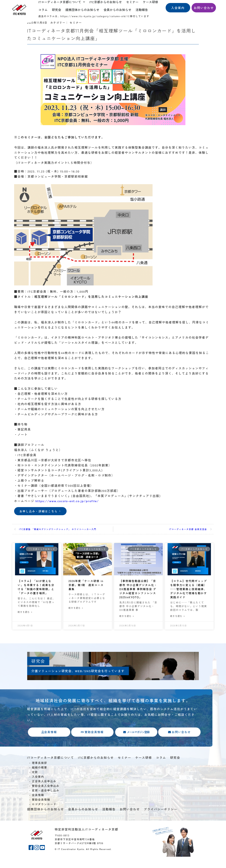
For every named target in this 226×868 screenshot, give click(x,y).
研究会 (57, 10)
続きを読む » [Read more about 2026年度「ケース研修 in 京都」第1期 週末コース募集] (76, 610)
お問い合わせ (130, 820)
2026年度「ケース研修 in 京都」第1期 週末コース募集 (87, 586)
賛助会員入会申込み (46, 797)
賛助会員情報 (41, 811)
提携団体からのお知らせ (82, 10)
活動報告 (142, 10)
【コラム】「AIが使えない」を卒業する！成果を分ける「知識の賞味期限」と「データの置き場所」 (36, 590)
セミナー (124, 769)
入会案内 (38, 788)
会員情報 (38, 806)
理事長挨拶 (39, 774)
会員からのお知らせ (118, 10)
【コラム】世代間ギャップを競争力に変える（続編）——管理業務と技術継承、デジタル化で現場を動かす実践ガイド (189, 590)
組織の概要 (39, 779)
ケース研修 (144, 769)
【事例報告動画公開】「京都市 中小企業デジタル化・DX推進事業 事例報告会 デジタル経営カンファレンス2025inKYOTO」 (138, 592)
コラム (43, 10)
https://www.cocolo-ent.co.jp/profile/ (67, 501)
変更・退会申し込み (46, 802)
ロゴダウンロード (44, 815)
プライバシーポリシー (161, 820)
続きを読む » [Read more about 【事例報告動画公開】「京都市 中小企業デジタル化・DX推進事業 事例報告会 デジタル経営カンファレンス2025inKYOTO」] (127, 623)
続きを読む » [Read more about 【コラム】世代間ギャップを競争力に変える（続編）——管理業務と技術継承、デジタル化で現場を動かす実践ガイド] (178, 619)
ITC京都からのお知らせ (96, 769)
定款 (35, 783)
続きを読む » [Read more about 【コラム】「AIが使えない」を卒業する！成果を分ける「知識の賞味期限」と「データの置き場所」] (25, 619)
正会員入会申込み (44, 792)
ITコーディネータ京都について (51, 769)
